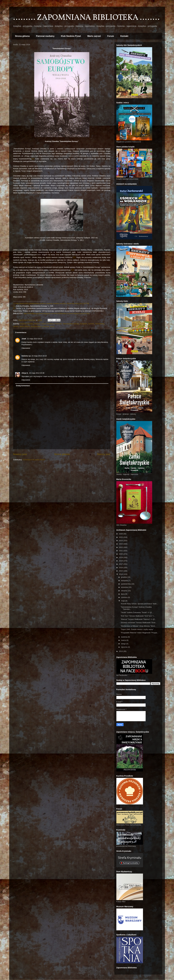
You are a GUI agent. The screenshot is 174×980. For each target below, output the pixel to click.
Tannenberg (100, 324)
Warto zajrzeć (94, 36)
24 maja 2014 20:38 (37, 373)
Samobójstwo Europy (71, 324)
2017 (121, 564)
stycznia (124, 647)
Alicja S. (25, 373)
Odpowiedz (26, 348)
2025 (121, 537)
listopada (125, 581)
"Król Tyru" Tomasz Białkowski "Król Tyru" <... (138, 616)
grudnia (124, 577)
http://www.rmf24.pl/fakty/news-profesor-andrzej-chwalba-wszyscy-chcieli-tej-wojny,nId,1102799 (52, 303)
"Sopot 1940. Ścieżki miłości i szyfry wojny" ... (138, 629)
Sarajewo (84, 324)
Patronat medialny (45, 36)
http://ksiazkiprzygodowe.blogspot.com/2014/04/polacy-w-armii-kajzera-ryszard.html (57, 313)
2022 (121, 547)
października (126, 584)
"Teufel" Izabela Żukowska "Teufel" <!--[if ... (137, 612)
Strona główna (22, 36)
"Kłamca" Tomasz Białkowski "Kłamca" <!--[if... (138, 619)
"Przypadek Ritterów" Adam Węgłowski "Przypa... (140, 633)
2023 (121, 544)
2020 (121, 554)
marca (124, 640)
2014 (121, 574)
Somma (91, 324)
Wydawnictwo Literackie (40, 326)
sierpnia (124, 591)
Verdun (16, 326)
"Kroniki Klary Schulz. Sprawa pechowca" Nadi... (139, 604)
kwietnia (124, 637)
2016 (121, 568)
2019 (121, 557)
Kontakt (124, 36)
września (125, 587)
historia (37, 324)
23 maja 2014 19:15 (39, 356)
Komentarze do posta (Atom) (34, 460)
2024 (121, 541)
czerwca (124, 597)
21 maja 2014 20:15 (35, 339)
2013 (121, 651)
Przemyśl (58, 324)
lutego (124, 644)
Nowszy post (20, 454)
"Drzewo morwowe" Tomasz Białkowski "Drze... (139, 623)
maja (123, 601)
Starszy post (104, 454)
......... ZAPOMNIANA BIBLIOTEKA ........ (86, 18)
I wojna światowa (47, 324)
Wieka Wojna (25, 326)
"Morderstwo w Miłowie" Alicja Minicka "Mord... (138, 626)
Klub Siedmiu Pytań (71, 36)
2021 (121, 551)
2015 (121, 571)
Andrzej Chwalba (27, 324)
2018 (121, 561)
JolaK (24, 339)
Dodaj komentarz (23, 386)
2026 (121, 534)
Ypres (52, 326)
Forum (111, 36)
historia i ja (26, 356)
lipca (123, 594)
